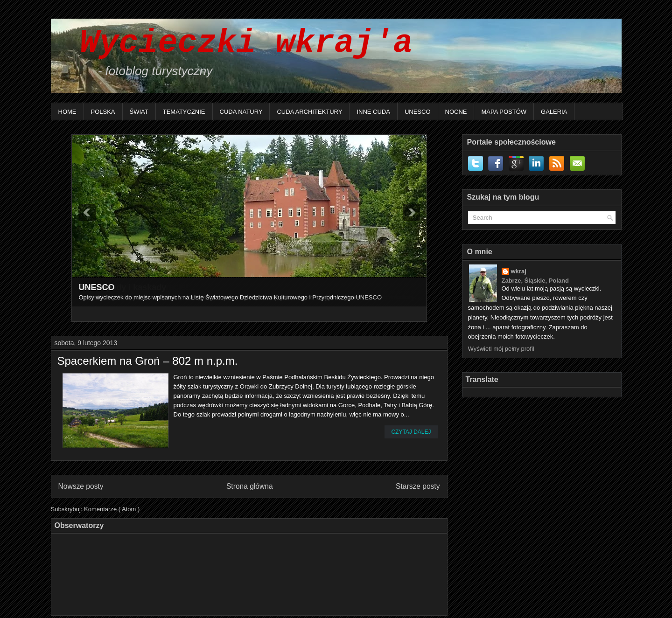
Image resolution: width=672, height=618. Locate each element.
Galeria (554, 112)
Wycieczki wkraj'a (237, 43)
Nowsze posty (81, 486)
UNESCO (418, 112)
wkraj (519, 271)
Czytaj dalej (411, 432)
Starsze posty (418, 486)
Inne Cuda (373, 112)
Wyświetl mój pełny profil (501, 349)
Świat (139, 112)
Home (67, 112)
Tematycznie (184, 112)
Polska (103, 112)
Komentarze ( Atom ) (112, 509)
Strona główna (250, 486)
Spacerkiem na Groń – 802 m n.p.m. (148, 361)
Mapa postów (504, 112)
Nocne (456, 112)
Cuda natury (241, 112)
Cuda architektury (309, 112)
